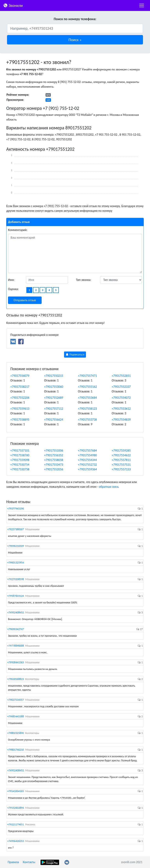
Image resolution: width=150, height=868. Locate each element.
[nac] (142, 5)
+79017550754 (20, 465)
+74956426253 (16, 841)
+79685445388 (16, 716)
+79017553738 (87, 420)
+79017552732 (87, 465)
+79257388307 (16, 529)
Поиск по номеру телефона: (75, 19)
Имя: (11, 280)
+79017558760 (20, 455)
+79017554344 (87, 460)
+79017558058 (54, 460)
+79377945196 (16, 509)
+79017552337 (121, 387)
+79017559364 (87, 469)
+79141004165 (16, 791)
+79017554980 (87, 455)
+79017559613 (20, 409)
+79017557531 (121, 465)
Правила (13, 862)
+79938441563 (16, 662)
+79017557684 (87, 450)
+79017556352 (54, 455)
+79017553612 (121, 409)
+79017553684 (87, 398)
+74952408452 (16, 612)
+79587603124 (16, 596)
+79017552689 (54, 398)
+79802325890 (16, 733)
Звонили (13, 5)
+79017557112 (54, 409)
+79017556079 (20, 376)
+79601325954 (16, 563)
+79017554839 (121, 420)
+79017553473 (54, 465)
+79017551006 (54, 450)
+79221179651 (16, 824)
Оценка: (13, 289)
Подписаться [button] (75, 355)
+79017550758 (20, 469)
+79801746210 (16, 750)
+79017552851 (121, 376)
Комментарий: (18, 230)
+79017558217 (20, 387)
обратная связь (109, 487)
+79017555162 (87, 387)
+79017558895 (20, 420)
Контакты (29, 862)
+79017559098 (20, 460)
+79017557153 (121, 469)
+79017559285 (121, 450)
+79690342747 (16, 629)
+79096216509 (16, 546)
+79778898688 (16, 646)
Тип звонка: (84, 280)
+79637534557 (16, 700)
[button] (75, 40)
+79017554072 (121, 398)
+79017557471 (87, 376)
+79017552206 (20, 398)
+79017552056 (54, 469)
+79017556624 (54, 420)
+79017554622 (121, 455)
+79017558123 (87, 409)
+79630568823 (16, 679)
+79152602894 (16, 808)
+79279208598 (16, 579)
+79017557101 (20, 450)
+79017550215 (54, 376)
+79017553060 (54, 387)
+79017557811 (121, 460)
